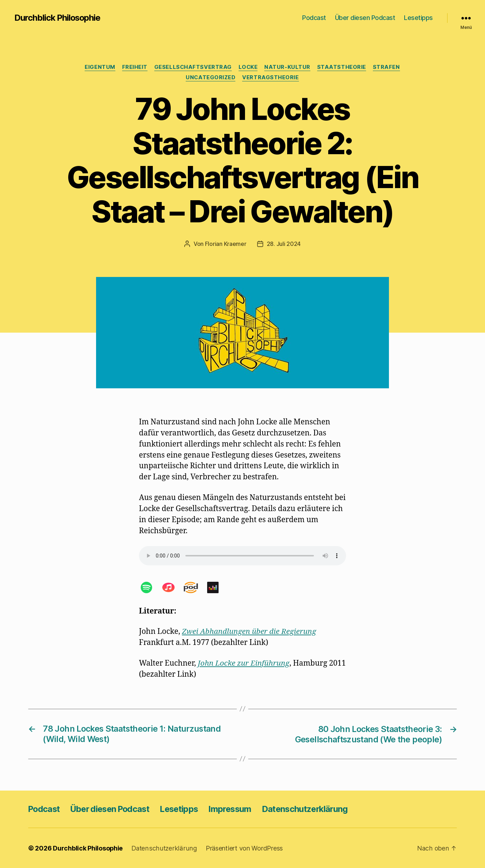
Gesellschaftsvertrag (192, 67)
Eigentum (98, 67)
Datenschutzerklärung (317, 809)
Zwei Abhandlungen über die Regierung (250, 632)
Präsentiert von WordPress (243, 848)
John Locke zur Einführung (244, 663)
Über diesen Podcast (365, 18)
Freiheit (134, 67)
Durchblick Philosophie (58, 18)
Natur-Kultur (288, 67)
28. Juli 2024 (284, 244)
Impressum (240, 809)
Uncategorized (211, 78)
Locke (248, 67)
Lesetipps (418, 18)
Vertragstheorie (271, 78)
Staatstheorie (343, 67)
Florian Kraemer (226, 244)
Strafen (388, 67)
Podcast (314, 18)
